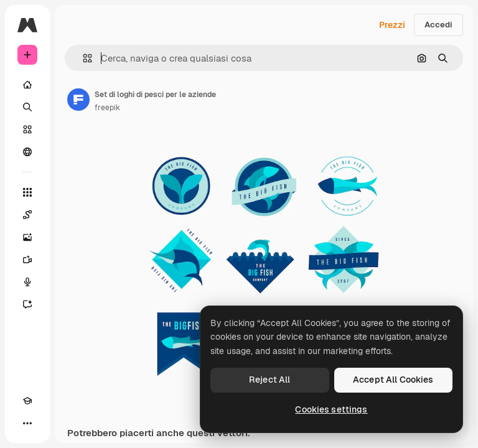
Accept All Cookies (393, 380)
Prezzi (392, 25)
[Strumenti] (27, 192)
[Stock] (27, 129)
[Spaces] (27, 215)
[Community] (27, 152)
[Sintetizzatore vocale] (27, 282)
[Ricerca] (27, 107)
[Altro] (27, 423)
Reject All (269, 380)
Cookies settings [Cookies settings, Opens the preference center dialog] (331, 409)
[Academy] (27, 401)
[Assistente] (27, 304)
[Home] (27, 85)
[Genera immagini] (27, 237)
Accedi (438, 25)
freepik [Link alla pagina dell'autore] (107, 108)
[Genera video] (27, 259)
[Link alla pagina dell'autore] (78, 100)
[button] (82, 58)
